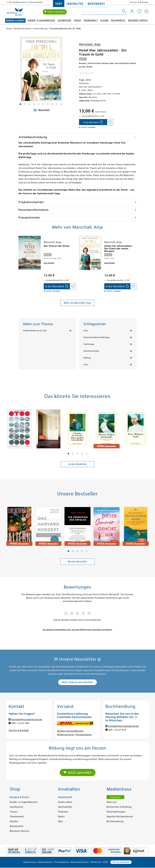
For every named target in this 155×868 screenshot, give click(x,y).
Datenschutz (45, 862)
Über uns (112, 802)
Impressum (30, 862)
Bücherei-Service (138, 21)
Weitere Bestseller (77, 562)
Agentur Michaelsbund (120, 817)
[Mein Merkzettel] (139, 12)
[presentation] (19, 247)
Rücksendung (84, 735)
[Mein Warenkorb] (146, 11)
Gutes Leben (65, 802)
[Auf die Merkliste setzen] (110, 122)
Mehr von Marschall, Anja (77, 303)
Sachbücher (64, 21)
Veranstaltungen (116, 812)
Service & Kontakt (139, 2)
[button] (68, 454)
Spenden (115, 797)
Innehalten (75, 4)
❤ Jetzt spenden (55, 12)
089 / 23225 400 (20, 723)
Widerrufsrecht (66, 735)
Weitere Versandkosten (70, 731)
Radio (61, 817)
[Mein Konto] (132, 11)
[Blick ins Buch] (41, 110)
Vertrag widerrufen (121, 862)
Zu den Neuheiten (77, 464)
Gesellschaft (65, 797)
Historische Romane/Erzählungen (97, 337)
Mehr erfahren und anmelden (77, 682)
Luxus (86, 365)
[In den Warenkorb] (93, 122)
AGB (105, 862)
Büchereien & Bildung (119, 807)
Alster (86, 331)
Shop (59, 4)
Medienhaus (96, 4)
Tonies (77, 21)
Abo (60, 821)
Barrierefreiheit (80, 862)
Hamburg (87, 358)
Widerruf (96, 862)
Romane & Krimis (15, 21)
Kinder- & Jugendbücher (41, 21)
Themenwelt (91, 21)
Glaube (105, 21)
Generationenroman (91, 351)
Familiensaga (89, 344)
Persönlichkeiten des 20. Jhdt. (35, 331)
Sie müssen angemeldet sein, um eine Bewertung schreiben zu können (77, 629)
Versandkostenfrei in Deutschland (26, 2)
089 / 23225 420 (117, 730)
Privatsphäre (62, 862)
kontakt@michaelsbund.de (27, 720)
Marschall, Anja (90, 44)
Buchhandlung (115, 821)
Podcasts (63, 812)
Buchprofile (118, 21)
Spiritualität (65, 807)
